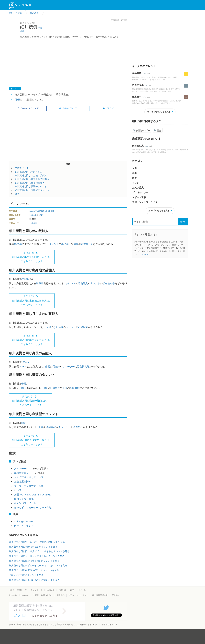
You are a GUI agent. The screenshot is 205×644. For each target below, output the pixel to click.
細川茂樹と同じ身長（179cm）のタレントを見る (34, 580)
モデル (144, 74)
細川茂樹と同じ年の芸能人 (29, 172)
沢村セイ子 (109, 283)
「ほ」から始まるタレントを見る (26, 575)
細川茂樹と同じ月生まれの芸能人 (32, 179)
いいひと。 (20, 490)
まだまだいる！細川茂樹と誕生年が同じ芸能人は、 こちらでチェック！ (32, 257)
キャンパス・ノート (25, 503)
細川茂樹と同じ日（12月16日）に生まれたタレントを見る (39, 551)
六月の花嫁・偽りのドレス (29, 477)
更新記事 (62, 590)
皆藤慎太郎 (83, 367)
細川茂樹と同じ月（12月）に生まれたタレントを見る (37, 556)
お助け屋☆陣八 (23, 481)
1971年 (33, 211)
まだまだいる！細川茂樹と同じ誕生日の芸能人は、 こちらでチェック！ (32, 340)
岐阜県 (25, 279)
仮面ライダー (142, 131)
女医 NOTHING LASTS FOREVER (33, 495)
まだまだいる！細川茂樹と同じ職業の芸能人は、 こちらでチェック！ (31, 401)
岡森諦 (56, 367)
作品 (72, 590)
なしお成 (58, 327)
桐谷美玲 (137, 73)
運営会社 (116, 595)
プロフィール (22, 168)
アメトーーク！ (23, 468)
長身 (158, 131)
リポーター (69, 367)
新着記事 (50, 590)
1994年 (33, 223)
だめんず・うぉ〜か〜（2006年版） (34, 508)
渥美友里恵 (138, 146)
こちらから (144, 254)
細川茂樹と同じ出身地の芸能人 (31, 175)
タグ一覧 (82, 590)
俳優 (22, 31)
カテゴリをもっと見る (159, 211)
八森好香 (78, 427)
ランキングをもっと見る (159, 112)
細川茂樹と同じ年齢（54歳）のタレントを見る (33, 547)
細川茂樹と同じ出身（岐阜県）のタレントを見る (34, 561)
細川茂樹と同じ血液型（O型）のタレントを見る (34, 570)
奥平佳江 (66, 244)
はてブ (108, 108)
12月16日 (42, 211)
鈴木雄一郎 (87, 244)
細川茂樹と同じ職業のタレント (31, 186)
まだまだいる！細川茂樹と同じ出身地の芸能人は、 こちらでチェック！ (32, 301)
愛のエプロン (21, 473)
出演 (17, 194)
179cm (33, 215)
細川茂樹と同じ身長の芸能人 (30, 183)
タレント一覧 (37, 590)
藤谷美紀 (51, 427)
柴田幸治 (75, 388)
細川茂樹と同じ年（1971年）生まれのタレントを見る (37, 542)
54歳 (40, 28)
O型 (41, 215)
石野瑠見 (83, 327)
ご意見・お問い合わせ (43, 595)
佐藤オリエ (138, 85)
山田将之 (55, 388)
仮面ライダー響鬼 (24, 499)
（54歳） (52, 211)
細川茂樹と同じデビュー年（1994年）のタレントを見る (38, 565)
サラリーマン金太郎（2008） (30, 486)
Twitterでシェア (68, 108)
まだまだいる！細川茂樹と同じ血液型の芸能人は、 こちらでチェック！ (32, 440)
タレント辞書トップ (18, 590)
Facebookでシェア (28, 108)
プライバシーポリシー (78, 595)
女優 (49, 327)
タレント (54, 244)
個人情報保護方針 (100, 595)
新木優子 (137, 97)
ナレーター (64, 427)
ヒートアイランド (24, 526)
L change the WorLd (25, 521)
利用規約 (61, 595)
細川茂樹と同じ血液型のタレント (32, 190)
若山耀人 (83, 283)
